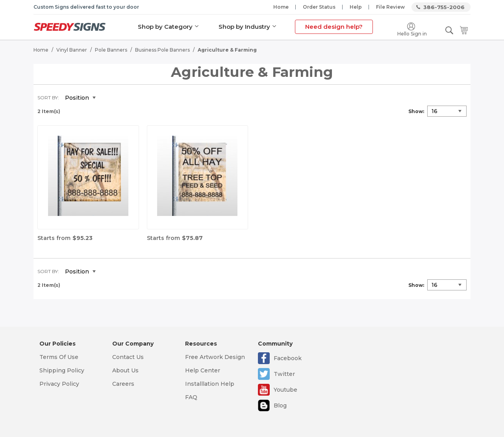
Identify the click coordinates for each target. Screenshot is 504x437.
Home (281, 7)
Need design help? (334, 27)
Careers (123, 384)
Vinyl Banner (72, 49)
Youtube (285, 390)
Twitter (284, 374)
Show (416, 111)
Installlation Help (210, 384)
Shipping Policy (62, 370)
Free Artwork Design (215, 357)
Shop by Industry (244, 27)
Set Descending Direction (107, 98)
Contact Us (128, 357)
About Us (125, 370)
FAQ (191, 397)
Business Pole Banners (162, 49)
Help (356, 7)
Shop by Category (165, 27)
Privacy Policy (59, 384)
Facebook (288, 358)
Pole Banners (111, 49)
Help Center (203, 370)
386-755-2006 (444, 7)
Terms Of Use (59, 357)
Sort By (48, 97)
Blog (280, 405)
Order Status (319, 7)
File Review (390, 7)
